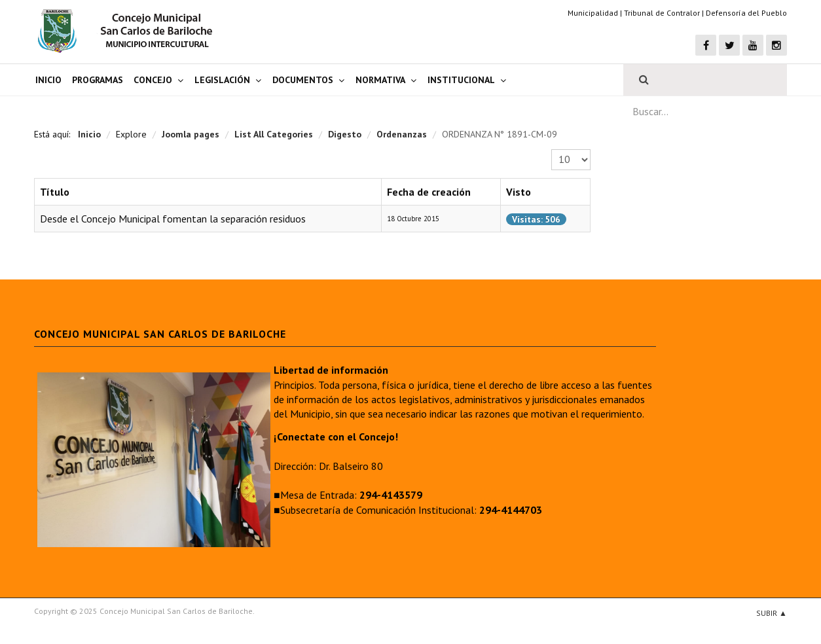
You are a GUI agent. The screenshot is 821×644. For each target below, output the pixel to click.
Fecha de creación (429, 192)
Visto (519, 192)
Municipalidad (593, 13)
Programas (98, 80)
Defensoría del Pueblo (746, 13)
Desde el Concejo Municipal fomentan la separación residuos (173, 219)
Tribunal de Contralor (662, 13)
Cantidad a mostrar (552, 150)
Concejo (153, 80)
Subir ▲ (772, 613)
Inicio (48, 80)
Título (55, 192)
